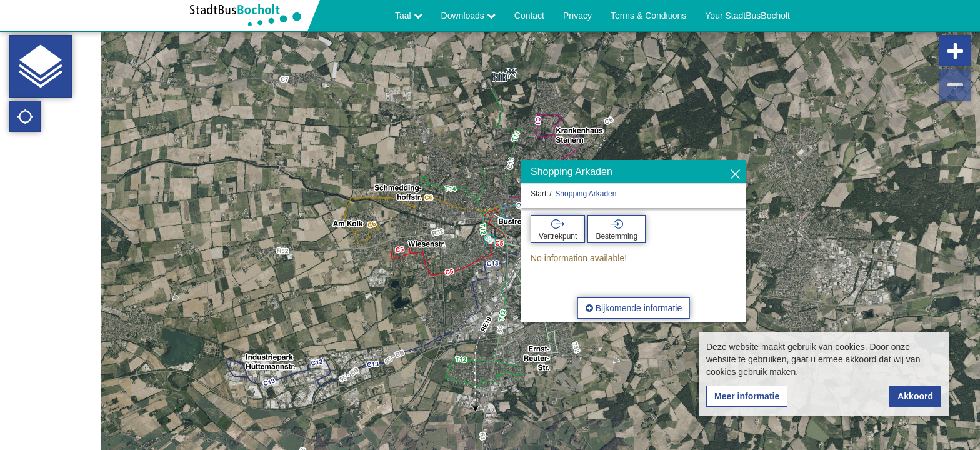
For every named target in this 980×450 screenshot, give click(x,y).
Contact (529, 16)
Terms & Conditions (648, 16)
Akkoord (915, 396)
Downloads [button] (468, 16)
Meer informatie (747, 396)
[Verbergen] (735, 175)
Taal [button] (409, 16)
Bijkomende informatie (634, 308)
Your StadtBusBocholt (747, 16)
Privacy (577, 16)
